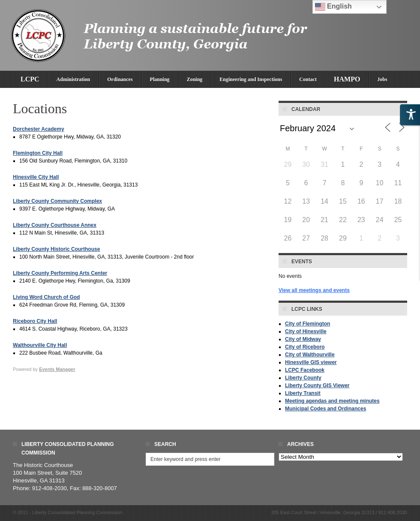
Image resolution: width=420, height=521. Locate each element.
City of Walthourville (310, 355)
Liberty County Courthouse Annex (55, 225)
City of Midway (303, 339)
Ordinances (120, 79)
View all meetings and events (314, 290)
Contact (308, 79)
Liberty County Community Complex (57, 201)
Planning (160, 79)
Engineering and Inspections (251, 79)
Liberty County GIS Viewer (317, 385)
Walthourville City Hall (40, 345)
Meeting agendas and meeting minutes (332, 401)
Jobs (382, 79)
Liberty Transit (303, 393)
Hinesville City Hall (36, 177)
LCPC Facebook (305, 370)
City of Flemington (307, 324)
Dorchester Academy (39, 129)
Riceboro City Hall (35, 321)
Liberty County (303, 378)
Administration (73, 79)
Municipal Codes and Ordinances (325, 409)
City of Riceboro (305, 347)
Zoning (195, 79)
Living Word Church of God (46, 297)
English (333, 7)
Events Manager (57, 369)
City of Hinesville (306, 331)
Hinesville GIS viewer (311, 362)
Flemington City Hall (38, 153)
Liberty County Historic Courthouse (56, 249)
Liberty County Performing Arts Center (60, 273)
